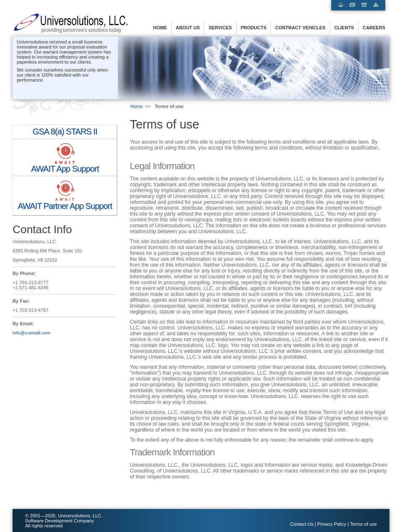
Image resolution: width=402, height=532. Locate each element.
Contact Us (302, 524)
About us (188, 28)
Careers (374, 28)
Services (220, 28)
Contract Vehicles (300, 28)
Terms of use (363, 524)
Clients (344, 28)
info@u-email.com (31, 333)
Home (160, 28)
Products (254, 28)
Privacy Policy (332, 524)
